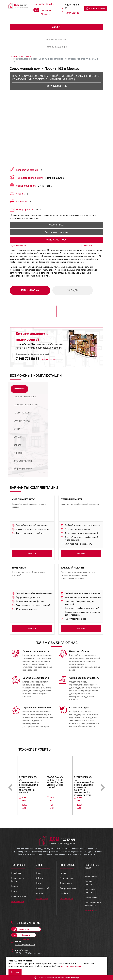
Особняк (64, 893)
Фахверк (40, 893)
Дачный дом (66, 883)
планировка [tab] (30, 290)
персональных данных (71, 966)
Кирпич (15, 886)
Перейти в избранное (57, 40)
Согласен (15, 972)
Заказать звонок (72, 13)
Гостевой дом (66, 878)
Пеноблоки (16, 873)
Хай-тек (39, 878)
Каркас (15, 891)
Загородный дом (68, 888)
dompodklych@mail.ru (44, 4)
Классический (42, 888)
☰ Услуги (57, 27)
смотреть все (17, 901)
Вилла (63, 873)
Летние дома (91, 898)
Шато (38, 883)
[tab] (19, 389)
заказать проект (57, 225)
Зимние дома (91, 876)
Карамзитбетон (19, 896)
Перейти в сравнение (57, 47)
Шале (38, 873)
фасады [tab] (73, 290)
